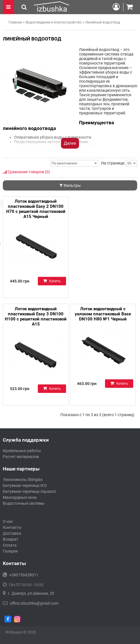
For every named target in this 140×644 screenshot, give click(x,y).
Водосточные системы (24, 503)
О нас (8, 521)
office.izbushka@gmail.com (34, 603)
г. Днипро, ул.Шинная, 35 (31, 593)
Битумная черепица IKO (25, 485)
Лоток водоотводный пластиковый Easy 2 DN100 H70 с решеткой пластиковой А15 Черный (36, 209)
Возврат (11, 539)
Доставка (12, 533)
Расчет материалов (21, 457)
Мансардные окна (20, 497)
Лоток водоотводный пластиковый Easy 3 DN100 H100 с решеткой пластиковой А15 (36, 316)
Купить (52, 281)
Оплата (10, 545)
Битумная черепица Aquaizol (29, 491)
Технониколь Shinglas (23, 480)
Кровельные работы (22, 451)
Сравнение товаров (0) (26, 172)
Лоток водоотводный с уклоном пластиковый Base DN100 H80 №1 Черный (103, 314)
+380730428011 (24, 575)
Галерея (10, 551)
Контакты (12, 527)
